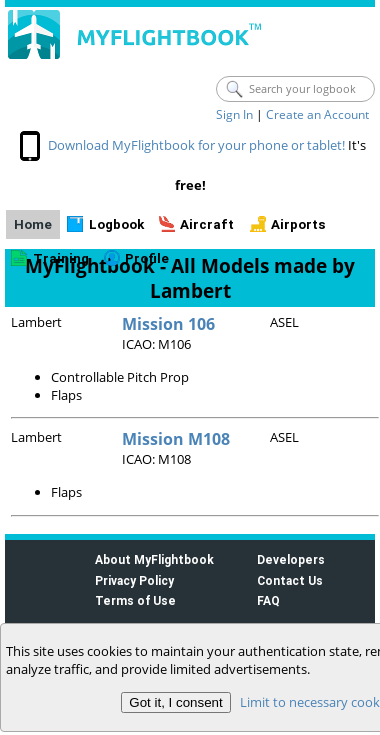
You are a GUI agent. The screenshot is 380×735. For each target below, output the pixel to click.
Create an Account (317, 114)
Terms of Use (135, 600)
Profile (147, 258)
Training (61, 258)
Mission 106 (168, 324)
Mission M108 (176, 439)
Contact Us (290, 580)
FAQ (268, 600)
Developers (291, 559)
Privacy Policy (134, 580)
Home (33, 224)
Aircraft (207, 224)
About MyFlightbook (154, 559)
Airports (298, 224)
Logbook (116, 224)
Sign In (234, 114)
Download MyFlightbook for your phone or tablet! (196, 145)
